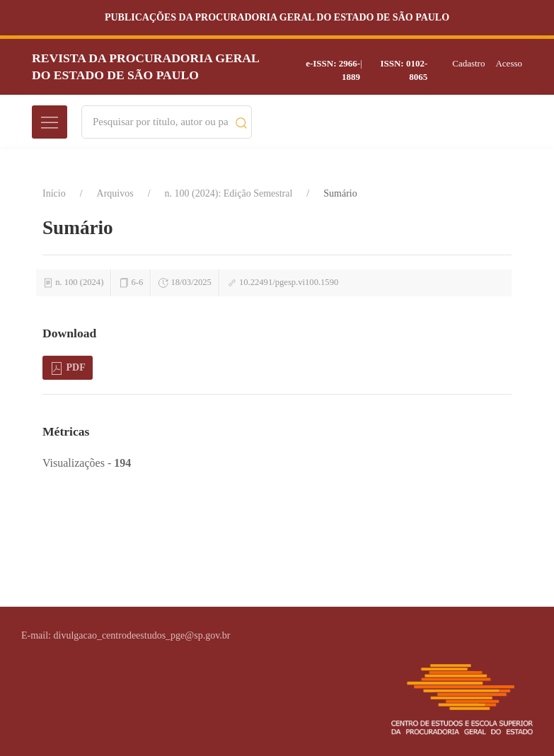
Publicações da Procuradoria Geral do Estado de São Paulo (277, 17)
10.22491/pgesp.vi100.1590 (289, 282)
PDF (68, 368)
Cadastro (468, 63)
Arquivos (115, 193)
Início (54, 193)
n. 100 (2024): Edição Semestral (229, 193)
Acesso (509, 63)
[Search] (160, 122)
